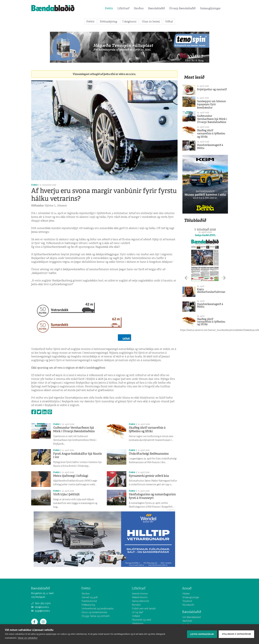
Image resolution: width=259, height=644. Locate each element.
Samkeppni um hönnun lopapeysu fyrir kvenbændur (211, 104)
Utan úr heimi (151, 21)
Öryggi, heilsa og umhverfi (96, 616)
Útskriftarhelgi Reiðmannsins (149, 454)
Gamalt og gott (90, 597)
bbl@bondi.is (40, 607)
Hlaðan (186, 594)
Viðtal (169, 21)
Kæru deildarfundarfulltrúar (211, 291)
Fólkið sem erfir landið (144, 609)
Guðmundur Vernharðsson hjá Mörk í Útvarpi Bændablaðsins (74, 429)
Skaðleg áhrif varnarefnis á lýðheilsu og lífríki (147, 429)
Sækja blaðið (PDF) (205, 235)
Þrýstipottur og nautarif (212, 89)
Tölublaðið (195, 220)
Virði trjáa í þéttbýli (66, 494)
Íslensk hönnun (140, 594)
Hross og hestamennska (94, 612)
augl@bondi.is (41, 611)
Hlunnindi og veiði (142, 620)
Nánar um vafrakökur (28, 638)
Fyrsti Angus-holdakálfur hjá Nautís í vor (77, 455)
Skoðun (139, 8)
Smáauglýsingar (210, 8)
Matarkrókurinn (140, 597)
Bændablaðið (156, 8)
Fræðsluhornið (89, 601)
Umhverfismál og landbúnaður (98, 609)
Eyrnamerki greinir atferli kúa (149, 476)
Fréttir (109, 8)
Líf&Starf (123, 8)
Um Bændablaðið (192, 617)
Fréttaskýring (108, 21)
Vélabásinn (138, 624)
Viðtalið (136, 616)
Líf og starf (138, 612)
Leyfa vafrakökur (202, 634)
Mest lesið (194, 77)
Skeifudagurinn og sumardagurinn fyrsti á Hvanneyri (152, 496)
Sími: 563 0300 (41, 603)
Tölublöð (187, 601)
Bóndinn (136, 605)
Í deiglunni (129, 21)
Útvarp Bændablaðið (182, 8)
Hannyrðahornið (140, 601)
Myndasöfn (188, 605)
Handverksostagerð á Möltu (210, 147)
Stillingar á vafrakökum (236, 634)
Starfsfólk (187, 621)
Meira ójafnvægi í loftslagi (71, 476)
